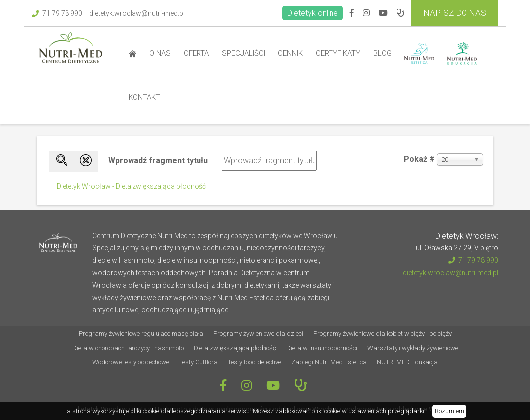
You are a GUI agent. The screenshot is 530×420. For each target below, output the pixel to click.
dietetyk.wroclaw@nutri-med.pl (137, 13)
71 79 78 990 (57, 13)
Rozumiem (449, 411)
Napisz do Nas (455, 13)
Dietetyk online (313, 13)
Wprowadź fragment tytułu (159, 160)
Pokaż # (419, 159)
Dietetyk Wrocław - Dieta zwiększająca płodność (131, 186)
